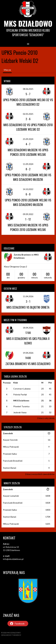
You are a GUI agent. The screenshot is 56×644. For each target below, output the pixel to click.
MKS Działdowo (28, 23)
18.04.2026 (28, 328)
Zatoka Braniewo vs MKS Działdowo (28, 364)
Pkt (50, 383)
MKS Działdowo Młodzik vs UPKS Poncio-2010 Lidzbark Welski (28, 152)
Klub (16, 383)
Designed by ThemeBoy (11, 635)
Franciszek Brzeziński (13, 461)
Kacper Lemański (11, 496)
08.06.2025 (28, 89)
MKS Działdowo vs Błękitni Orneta (28, 307)
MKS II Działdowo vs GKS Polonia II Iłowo (28, 341)
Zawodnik (8, 433)
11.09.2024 (28, 164)
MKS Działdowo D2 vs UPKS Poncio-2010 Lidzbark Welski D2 (28, 127)
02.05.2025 (28, 114)
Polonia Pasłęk (20, 394)
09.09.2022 (28, 214)
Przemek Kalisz (10, 454)
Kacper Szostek (10, 440)
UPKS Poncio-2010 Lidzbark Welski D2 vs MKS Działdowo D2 (28, 102)
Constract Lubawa (22, 389)
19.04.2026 (28, 353)
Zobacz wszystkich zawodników (40, 474)
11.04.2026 (28, 296)
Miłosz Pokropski (11, 447)
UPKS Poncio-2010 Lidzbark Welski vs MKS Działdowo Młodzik (28, 177)
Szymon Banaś (10, 468)
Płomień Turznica (21, 406)
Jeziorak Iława (20, 412)
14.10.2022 (28, 189)
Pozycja (7, 383)
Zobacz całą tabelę (46, 418)
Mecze (7, 70)
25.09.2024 (28, 139)
